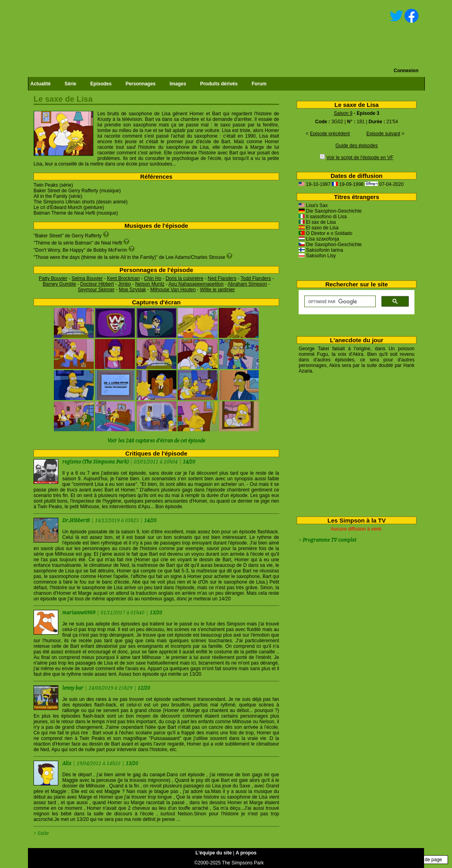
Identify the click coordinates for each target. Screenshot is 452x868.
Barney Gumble (59, 284)
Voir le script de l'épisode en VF (360, 158)
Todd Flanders (256, 278)
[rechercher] (339, 302)
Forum (259, 84)
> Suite (41, 833)
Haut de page (428, 860)
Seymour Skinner (96, 290)
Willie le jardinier (217, 290)
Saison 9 (343, 113)
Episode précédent (330, 134)
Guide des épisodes (357, 146)
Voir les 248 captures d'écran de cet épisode (156, 441)
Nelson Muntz (150, 284)
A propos (246, 853)
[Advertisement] (354, 444)
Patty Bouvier (53, 278)
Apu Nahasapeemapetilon (196, 284)
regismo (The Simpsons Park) (95, 462)
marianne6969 (79, 613)
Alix (67, 763)
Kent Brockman (123, 278)
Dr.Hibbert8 (77, 521)
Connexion (406, 71)
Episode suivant (383, 134)
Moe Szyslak (133, 290)
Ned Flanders (222, 278)
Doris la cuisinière (185, 278)
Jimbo (125, 284)
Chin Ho (153, 278)
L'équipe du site (214, 853)
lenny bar (73, 688)
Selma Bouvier (87, 278)
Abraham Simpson (247, 284)
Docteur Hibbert (97, 284)
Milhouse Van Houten (173, 290)
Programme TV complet (329, 540)
